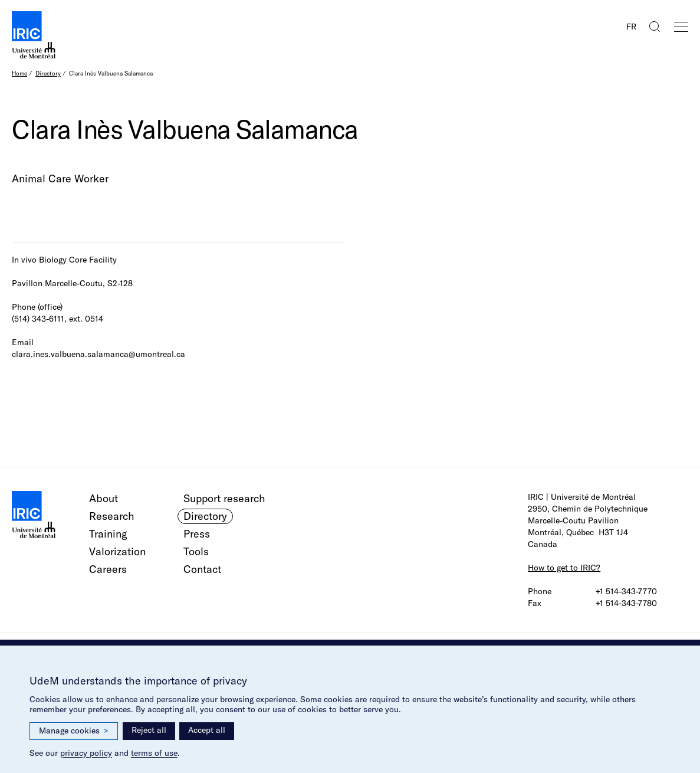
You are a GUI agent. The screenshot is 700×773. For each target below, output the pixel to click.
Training (108, 534)
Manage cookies (74, 731)
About (103, 498)
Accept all (207, 730)
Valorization (117, 551)
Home (19, 73)
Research (112, 516)
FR (631, 27)
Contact (202, 569)
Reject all (149, 730)
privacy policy (86, 753)
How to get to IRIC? (564, 568)
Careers (108, 569)
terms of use (154, 753)
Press (197, 534)
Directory (48, 73)
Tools (196, 551)
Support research (224, 498)
